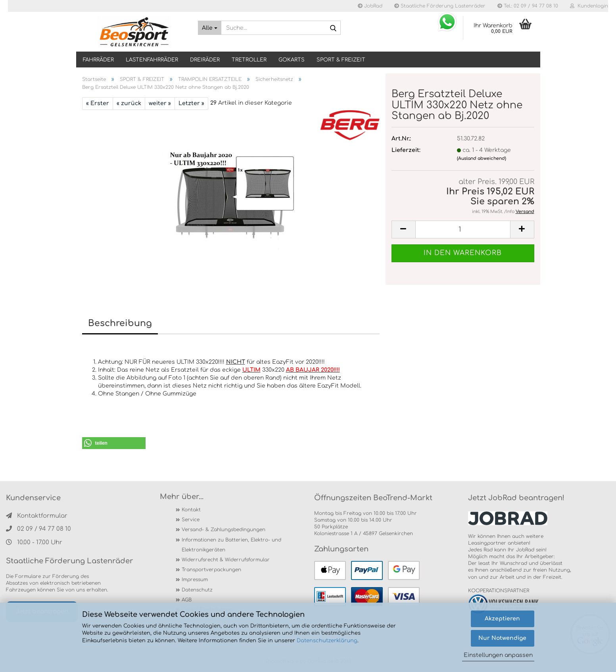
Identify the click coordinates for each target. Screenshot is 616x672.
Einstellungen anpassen (498, 655)
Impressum (195, 580)
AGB (187, 600)
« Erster (98, 103)
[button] (114, 443)
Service (191, 520)
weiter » (160, 103)
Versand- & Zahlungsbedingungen (224, 530)
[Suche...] (210, 28)
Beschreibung (120, 323)
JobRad (370, 6)
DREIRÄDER (205, 60)
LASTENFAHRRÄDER (152, 60)
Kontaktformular (37, 516)
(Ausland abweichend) (482, 158)
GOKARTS (292, 60)
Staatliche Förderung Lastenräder (440, 6)
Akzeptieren (502, 619)
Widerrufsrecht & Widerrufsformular (226, 560)
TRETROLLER (249, 60)
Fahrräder (98, 60)
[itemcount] (463, 229)
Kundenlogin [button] (589, 6)
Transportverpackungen (211, 570)
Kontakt (191, 510)
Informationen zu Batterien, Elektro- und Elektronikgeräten (231, 545)
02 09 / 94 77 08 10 (38, 529)
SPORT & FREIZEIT (341, 60)
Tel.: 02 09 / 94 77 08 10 (528, 6)
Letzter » (191, 103)
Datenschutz (197, 590)
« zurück (129, 103)
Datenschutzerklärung (327, 641)
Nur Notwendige (502, 638)
